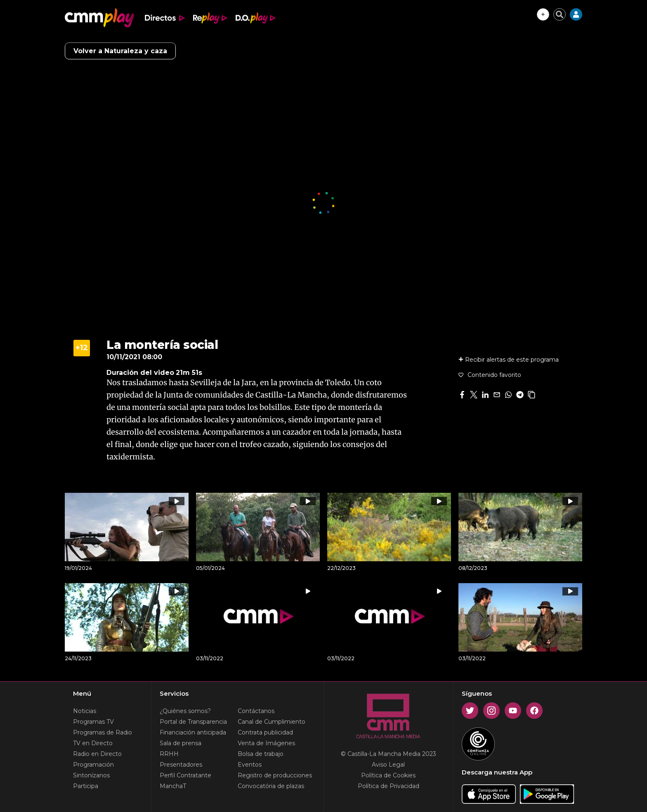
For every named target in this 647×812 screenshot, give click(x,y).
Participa (86, 786)
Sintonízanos (91, 775)
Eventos (250, 765)
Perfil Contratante (185, 775)
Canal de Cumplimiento (272, 722)
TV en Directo (93, 743)
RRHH (169, 754)
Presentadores (181, 765)
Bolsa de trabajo (261, 754)
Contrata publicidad (265, 732)
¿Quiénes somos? (185, 711)
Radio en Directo (97, 754)
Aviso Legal (388, 765)
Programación (93, 765)
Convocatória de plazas (271, 786)
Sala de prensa (181, 743)
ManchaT (173, 786)
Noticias (85, 711)
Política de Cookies (388, 775)
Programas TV (93, 722)
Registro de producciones (275, 775)
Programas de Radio (103, 732)
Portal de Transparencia (193, 722)
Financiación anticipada (193, 732)
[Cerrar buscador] (560, 14)
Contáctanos (256, 711)
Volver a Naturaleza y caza (120, 51)
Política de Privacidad (388, 786)
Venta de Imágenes (266, 743)
